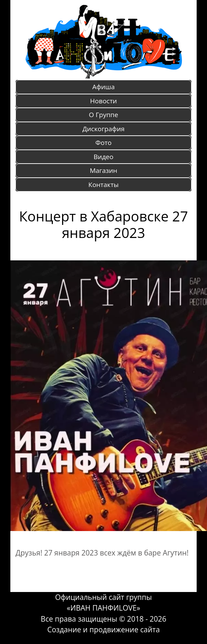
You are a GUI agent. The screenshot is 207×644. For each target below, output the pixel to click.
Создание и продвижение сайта (103, 630)
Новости (103, 101)
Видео (103, 157)
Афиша (103, 87)
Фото (104, 143)
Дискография (103, 129)
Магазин (103, 170)
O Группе (104, 115)
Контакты (103, 185)
